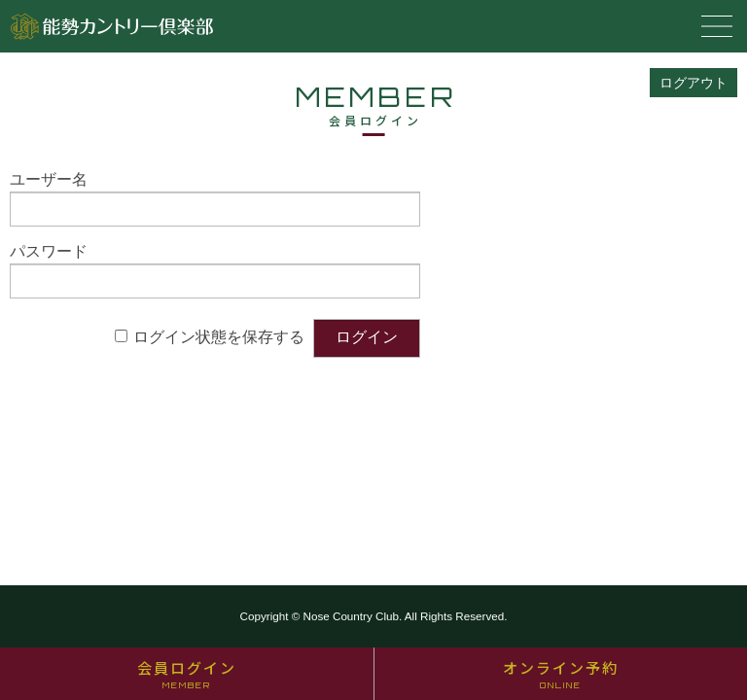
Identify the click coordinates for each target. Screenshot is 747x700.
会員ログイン (187, 674)
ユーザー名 (49, 179)
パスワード (49, 251)
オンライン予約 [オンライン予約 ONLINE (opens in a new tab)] (561, 674)
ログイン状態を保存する (219, 337)
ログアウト (694, 83)
